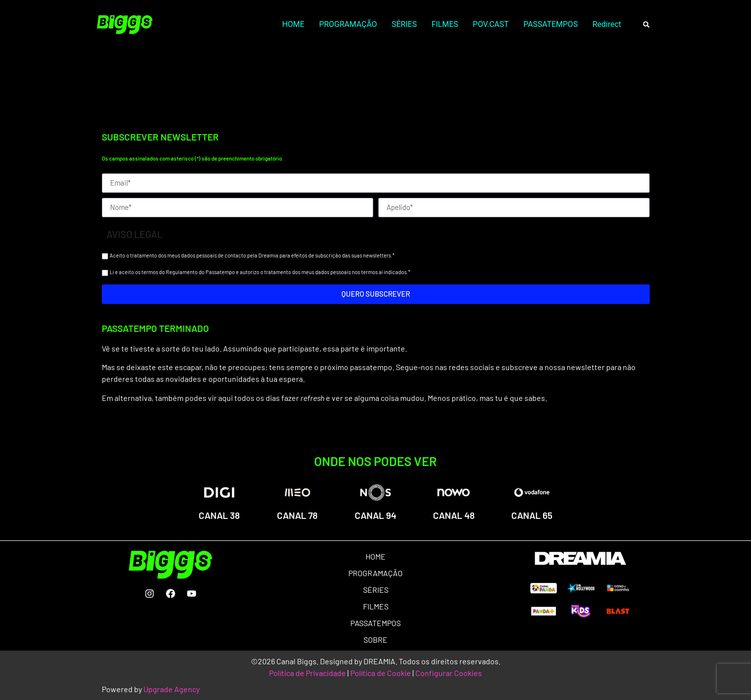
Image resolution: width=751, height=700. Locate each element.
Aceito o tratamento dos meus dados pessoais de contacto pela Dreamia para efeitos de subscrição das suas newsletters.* (252, 255)
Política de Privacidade (307, 673)
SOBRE (375, 640)
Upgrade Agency (171, 689)
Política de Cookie (381, 673)
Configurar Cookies (449, 673)
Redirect (607, 24)
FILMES (445, 24)
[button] (647, 25)
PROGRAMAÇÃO (348, 24)
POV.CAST (490, 24)
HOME (293, 24)
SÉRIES (404, 24)
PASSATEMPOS (551, 24)
